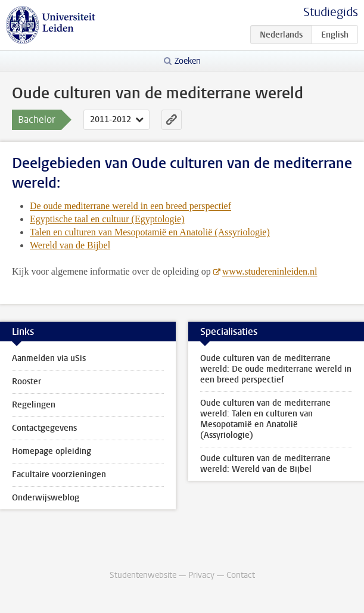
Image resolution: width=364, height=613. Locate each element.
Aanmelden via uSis (49, 358)
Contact (241, 575)
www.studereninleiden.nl (270, 271)
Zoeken (188, 61)
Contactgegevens (44, 428)
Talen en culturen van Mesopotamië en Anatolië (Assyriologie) (150, 232)
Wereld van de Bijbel (70, 245)
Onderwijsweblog (46, 498)
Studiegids (331, 12)
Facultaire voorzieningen (59, 474)
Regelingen (34, 405)
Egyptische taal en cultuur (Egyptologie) (107, 219)
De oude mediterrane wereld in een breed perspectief (130, 206)
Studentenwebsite (143, 575)
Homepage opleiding (52, 451)
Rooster (27, 382)
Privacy (201, 575)
